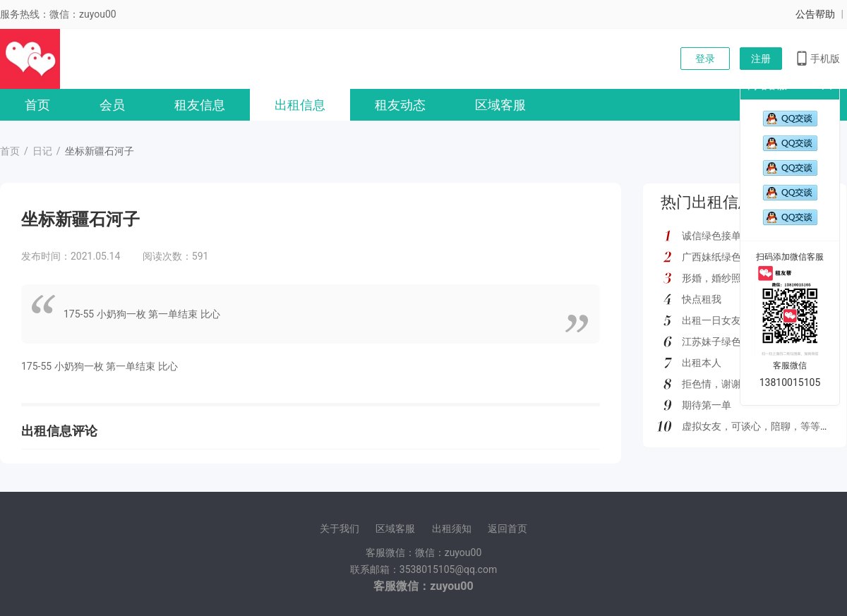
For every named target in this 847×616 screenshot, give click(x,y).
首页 (37, 105)
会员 (112, 105)
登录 (705, 59)
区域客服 (500, 105)
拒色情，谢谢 (711, 384)
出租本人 (702, 363)
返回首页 (507, 529)
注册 (761, 59)
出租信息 (300, 105)
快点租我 (702, 299)
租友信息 (200, 105)
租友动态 (400, 105)
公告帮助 (815, 14)
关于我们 (340, 529)
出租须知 (452, 529)
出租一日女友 (711, 320)
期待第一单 (707, 405)
